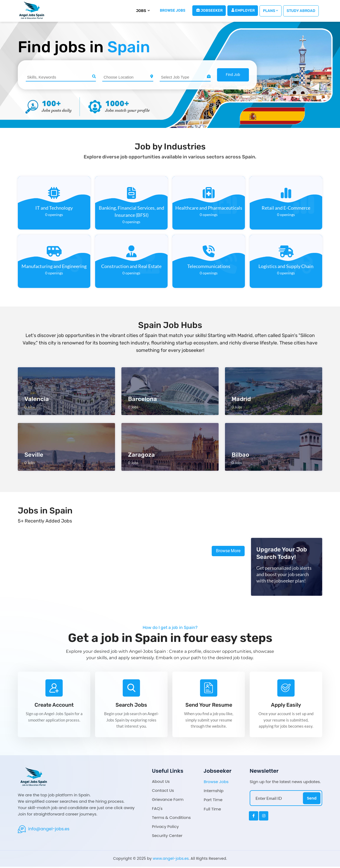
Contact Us (163, 792)
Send (312, 799)
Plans (271, 11)
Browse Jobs (216, 783)
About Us (161, 783)
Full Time (212, 810)
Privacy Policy (165, 828)
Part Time (213, 801)
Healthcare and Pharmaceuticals (209, 208)
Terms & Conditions (171, 819)
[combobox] (61, 77)
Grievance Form (168, 801)
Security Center (167, 837)
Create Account (54, 706)
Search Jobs (131, 706)
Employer (243, 10)
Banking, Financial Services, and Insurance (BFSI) (131, 211)
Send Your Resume (209, 706)
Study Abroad (301, 11)
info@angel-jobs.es (49, 830)
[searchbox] (61, 77)
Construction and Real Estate (131, 266)
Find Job (233, 75)
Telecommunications (209, 266)
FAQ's (157, 810)
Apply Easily (286, 706)
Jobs (143, 11)
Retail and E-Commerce (286, 208)
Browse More (228, 551)
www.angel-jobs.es (171, 860)
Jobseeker (209, 10)
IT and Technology (54, 208)
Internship (214, 792)
